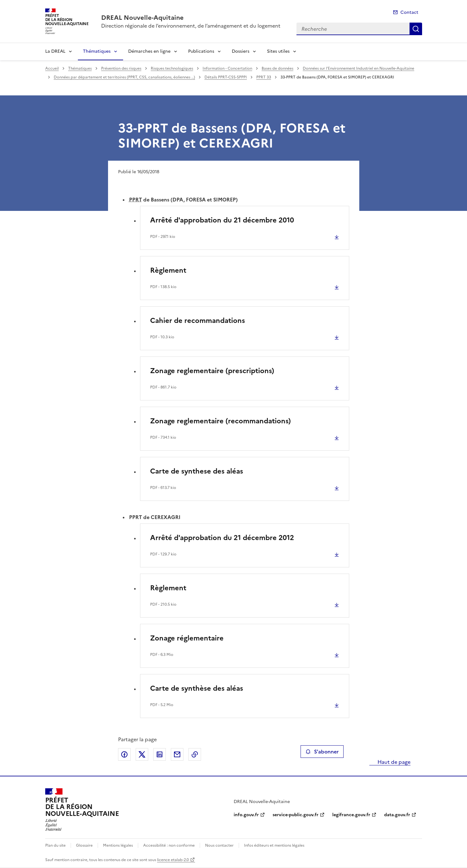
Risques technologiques (172, 68)
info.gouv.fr (246, 815)
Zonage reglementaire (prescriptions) (212, 371)
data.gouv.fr (397, 815)
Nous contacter (219, 845)
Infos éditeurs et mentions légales (274, 845)
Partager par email (177, 754)
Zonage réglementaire (187, 638)
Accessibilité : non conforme (169, 845)
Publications (201, 51)
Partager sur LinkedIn (160, 754)
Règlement (168, 270)
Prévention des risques (121, 68)
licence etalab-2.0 (173, 860)
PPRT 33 (264, 77)
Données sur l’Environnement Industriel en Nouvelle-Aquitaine (358, 68)
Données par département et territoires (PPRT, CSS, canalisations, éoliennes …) (124, 77)
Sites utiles (278, 51)
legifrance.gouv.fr (351, 815)
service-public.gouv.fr (296, 815)
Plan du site (55, 845)
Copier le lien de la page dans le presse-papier (195, 754)
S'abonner (322, 752)
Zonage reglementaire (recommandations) (220, 421)
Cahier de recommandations (198, 321)
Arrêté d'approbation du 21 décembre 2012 (222, 538)
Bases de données (277, 68)
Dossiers (241, 51)
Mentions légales (118, 845)
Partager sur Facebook (124, 754)
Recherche (416, 29)
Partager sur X (142, 754)
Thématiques (97, 51)
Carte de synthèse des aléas (197, 688)
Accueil (52, 68)
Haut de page (393, 762)
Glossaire (84, 845)
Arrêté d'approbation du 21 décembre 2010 (222, 220)
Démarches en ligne (149, 51)
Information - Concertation (227, 68)
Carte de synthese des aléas (197, 471)
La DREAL (55, 51)
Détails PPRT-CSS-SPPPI (226, 77)
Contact (409, 12)
